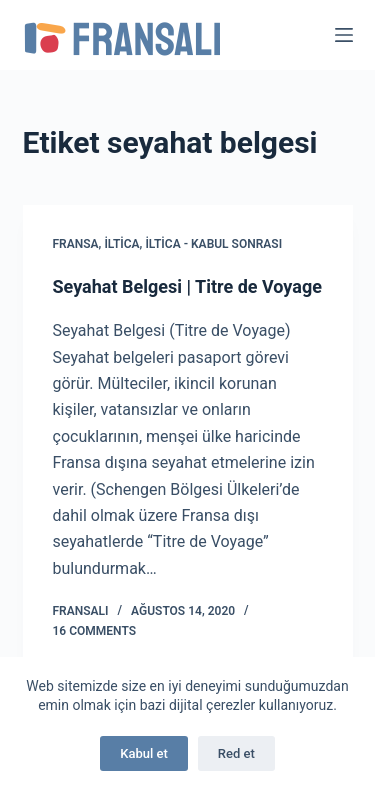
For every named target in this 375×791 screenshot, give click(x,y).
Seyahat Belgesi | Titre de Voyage (187, 286)
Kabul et (144, 753)
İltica (121, 244)
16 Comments (95, 631)
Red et (236, 753)
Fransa (76, 244)
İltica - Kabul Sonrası (213, 244)
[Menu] (344, 35)
